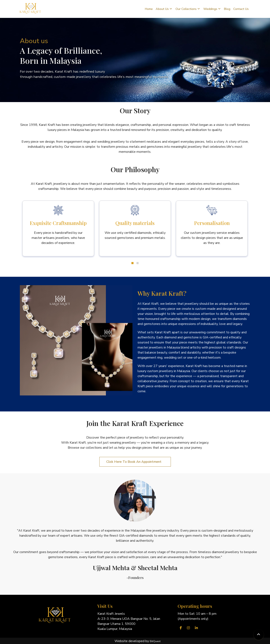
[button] (132, 263)
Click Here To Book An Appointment (135, 462)
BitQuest (155, 641)
